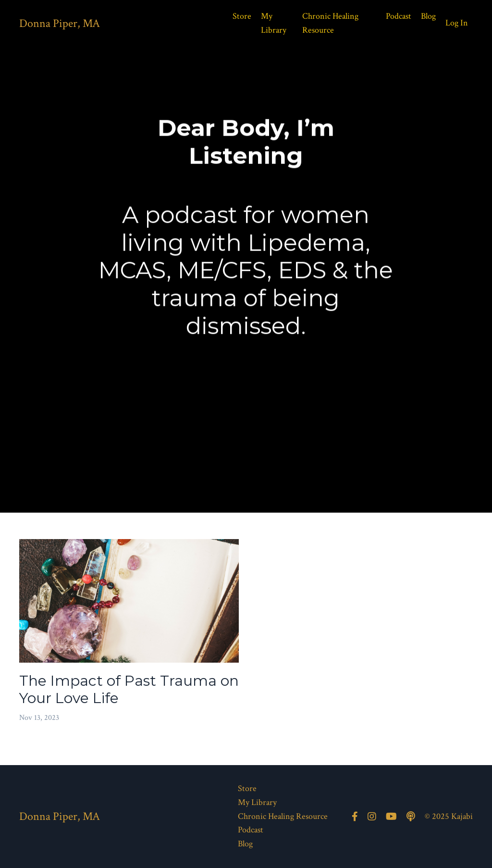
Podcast (399, 16)
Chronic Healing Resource (330, 23)
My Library (274, 23)
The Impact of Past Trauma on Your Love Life (129, 690)
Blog (428, 16)
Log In (457, 23)
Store (242, 16)
